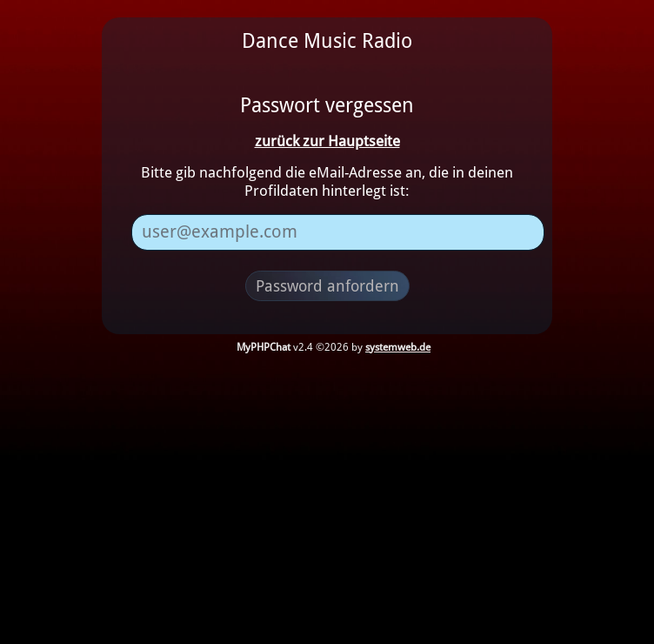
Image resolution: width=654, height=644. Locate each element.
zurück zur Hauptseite (327, 141)
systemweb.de (398, 347)
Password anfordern (327, 286)
